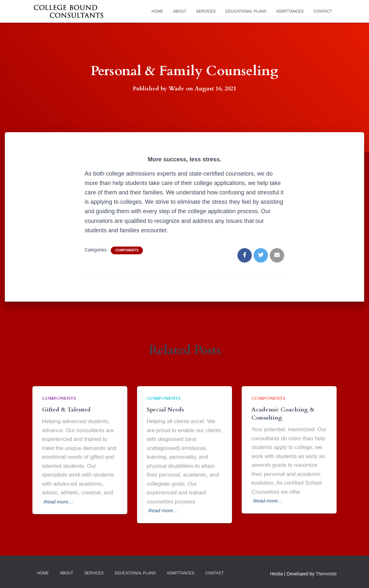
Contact (323, 11)
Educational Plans (246, 11)
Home (157, 11)
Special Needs (165, 410)
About (180, 11)
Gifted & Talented (66, 410)
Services (206, 11)
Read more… (60, 501)
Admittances (290, 11)
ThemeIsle (326, 573)
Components (127, 250)
